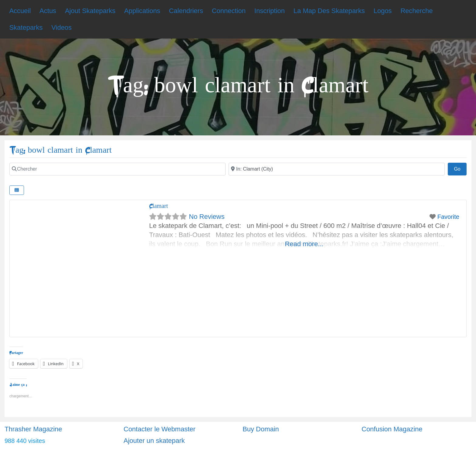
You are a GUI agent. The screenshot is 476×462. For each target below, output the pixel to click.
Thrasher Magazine (33, 429)
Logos (382, 11)
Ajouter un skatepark (154, 441)
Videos (61, 27)
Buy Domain (261, 429)
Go (460, 168)
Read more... (304, 244)
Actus (48, 11)
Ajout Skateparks (90, 11)
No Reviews (207, 217)
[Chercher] (117, 169)
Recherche (416, 11)
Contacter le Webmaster (160, 429)
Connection (229, 11)
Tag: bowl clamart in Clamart (61, 150)
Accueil (20, 11)
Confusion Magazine (392, 429)
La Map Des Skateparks (329, 11)
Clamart (158, 206)
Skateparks (26, 27)
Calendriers (186, 11)
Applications (142, 11)
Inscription (270, 11)
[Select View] (17, 190)
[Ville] (337, 169)
